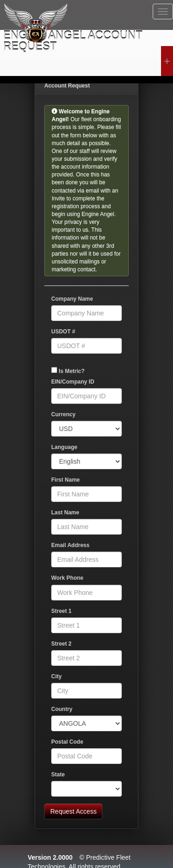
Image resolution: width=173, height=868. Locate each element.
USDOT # (63, 332)
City (57, 676)
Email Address (70, 545)
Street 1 (61, 611)
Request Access (73, 811)
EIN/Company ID (73, 382)
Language (64, 447)
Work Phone (67, 578)
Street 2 (61, 644)
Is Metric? (72, 371)
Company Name (72, 299)
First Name (66, 480)
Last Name (65, 513)
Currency (63, 414)
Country (62, 709)
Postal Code (67, 742)
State (58, 775)
